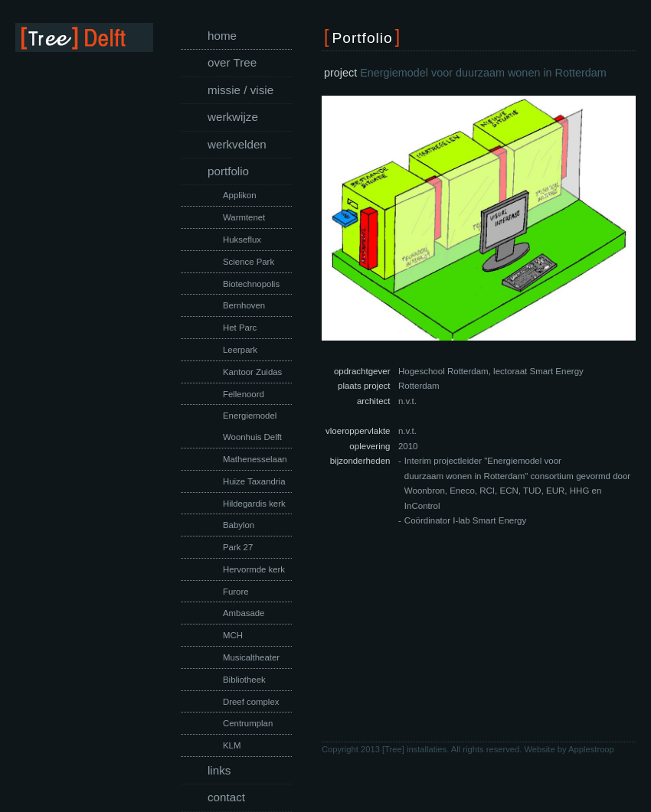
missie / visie (240, 90)
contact (226, 797)
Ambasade (244, 613)
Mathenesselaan (255, 459)
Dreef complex (251, 702)
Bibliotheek (244, 680)
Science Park (249, 262)
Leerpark (240, 350)
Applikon (240, 195)
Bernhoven (244, 305)
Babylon (239, 525)
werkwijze (233, 117)
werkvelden (237, 144)
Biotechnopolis (251, 284)
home (222, 36)
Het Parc (240, 328)
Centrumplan (248, 723)
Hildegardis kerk (254, 504)
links (219, 770)
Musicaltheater (251, 657)
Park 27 (238, 547)
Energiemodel (250, 416)
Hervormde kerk (254, 569)
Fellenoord (244, 394)
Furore (236, 592)
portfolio (228, 171)
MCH (233, 635)
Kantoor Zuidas (252, 372)
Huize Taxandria (254, 481)
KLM (232, 745)
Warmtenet (244, 217)
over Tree (232, 62)
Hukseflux (242, 240)
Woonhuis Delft (252, 437)
